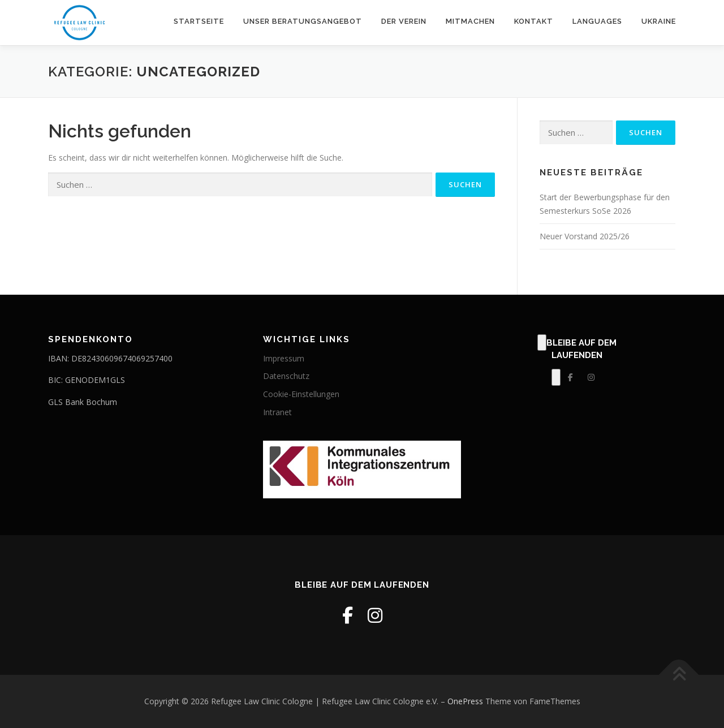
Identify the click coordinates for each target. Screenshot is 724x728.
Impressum (284, 358)
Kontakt (534, 21)
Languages (597, 21)
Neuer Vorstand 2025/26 (585, 236)
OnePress (465, 701)
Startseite (199, 21)
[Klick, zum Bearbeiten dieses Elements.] (542, 343)
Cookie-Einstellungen (301, 394)
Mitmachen (470, 21)
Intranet (277, 412)
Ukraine (659, 21)
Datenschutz (286, 376)
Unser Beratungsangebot (303, 21)
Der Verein (404, 21)
